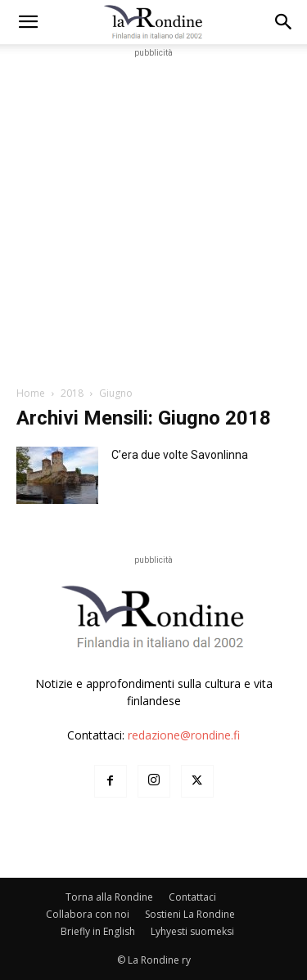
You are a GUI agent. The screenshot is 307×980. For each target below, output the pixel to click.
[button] (284, 22)
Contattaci (192, 897)
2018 (72, 393)
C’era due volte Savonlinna (180, 455)
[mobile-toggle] (28, 22)
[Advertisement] (153, 215)
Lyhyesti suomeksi (192, 931)
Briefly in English (98, 931)
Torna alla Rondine (109, 897)
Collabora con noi (88, 914)
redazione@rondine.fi (184, 735)
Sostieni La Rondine (190, 914)
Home (31, 393)
